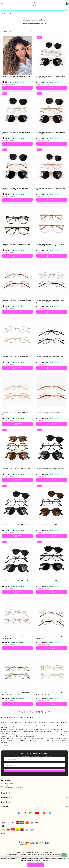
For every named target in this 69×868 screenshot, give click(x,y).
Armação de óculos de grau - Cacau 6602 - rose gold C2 (51, 189)
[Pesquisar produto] (66, 9)
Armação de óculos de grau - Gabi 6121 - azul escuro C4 (50, 469)
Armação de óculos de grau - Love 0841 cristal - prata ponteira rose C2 (16, 638)
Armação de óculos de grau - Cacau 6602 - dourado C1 (16, 133)
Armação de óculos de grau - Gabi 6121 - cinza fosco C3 (16, 525)
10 (36, 712)
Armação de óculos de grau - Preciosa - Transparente (17, 77)
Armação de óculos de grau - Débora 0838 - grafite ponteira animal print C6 (50, 301)
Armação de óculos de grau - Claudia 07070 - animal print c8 (16, 245)
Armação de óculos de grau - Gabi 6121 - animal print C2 (16, 469)
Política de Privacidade (41, 861)
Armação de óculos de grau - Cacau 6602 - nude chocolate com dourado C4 (15, 189)
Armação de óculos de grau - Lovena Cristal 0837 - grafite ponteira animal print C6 (16, 694)
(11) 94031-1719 (9, 784)
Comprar (18, 88)
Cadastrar (34, 771)
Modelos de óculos (10, 14)
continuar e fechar (35, 865)
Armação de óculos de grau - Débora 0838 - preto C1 (51, 357)
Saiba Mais (5, 745)
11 (39, 712)
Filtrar (53, 31)
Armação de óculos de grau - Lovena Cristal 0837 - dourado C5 (50, 638)
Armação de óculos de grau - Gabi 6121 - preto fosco (51, 581)
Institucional (34, 793)
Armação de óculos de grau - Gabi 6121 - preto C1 (15, 581)
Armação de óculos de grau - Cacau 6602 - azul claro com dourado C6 (51, 77)
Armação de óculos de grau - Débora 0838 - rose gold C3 (15, 413)
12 (42, 712)
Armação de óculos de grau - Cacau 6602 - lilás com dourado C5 (50, 133)
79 (49, 712)
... (22, 712)
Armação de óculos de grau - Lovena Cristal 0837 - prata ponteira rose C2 (50, 694)
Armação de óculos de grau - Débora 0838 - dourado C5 (16, 301)
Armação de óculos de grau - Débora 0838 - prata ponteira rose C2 (15, 357)
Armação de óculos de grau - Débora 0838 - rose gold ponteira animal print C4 (50, 413)
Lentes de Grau (34, 798)
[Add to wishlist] (32, 77)
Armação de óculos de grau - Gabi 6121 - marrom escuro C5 (50, 525)
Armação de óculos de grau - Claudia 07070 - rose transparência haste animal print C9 (50, 245)
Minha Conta (34, 802)
